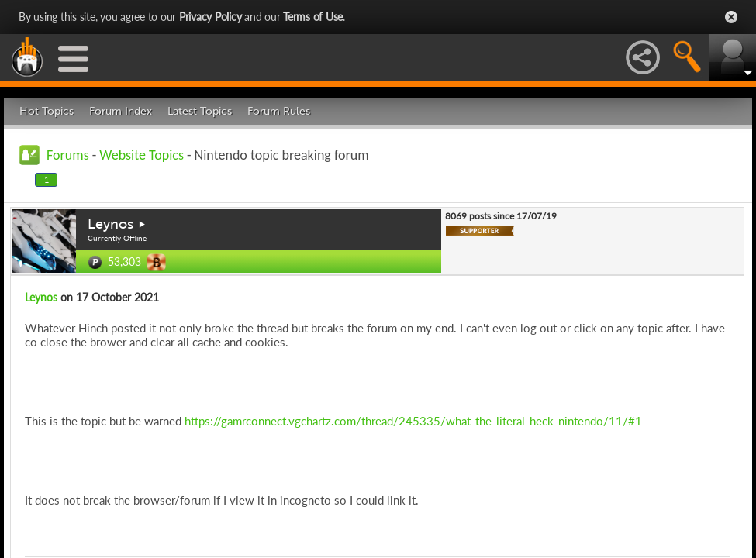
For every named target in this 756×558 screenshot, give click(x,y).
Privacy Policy (211, 17)
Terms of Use (313, 17)
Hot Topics (47, 111)
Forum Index (121, 111)
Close (731, 17)
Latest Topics (200, 111)
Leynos (110, 224)
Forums (68, 155)
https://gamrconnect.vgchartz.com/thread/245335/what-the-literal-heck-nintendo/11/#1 (413, 421)
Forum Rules (279, 111)
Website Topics (142, 155)
